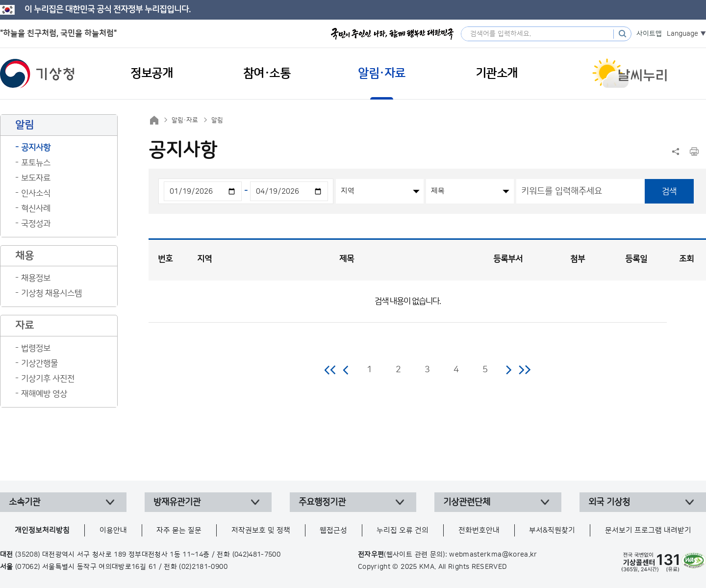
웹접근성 (333, 530)
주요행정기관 (322, 502)
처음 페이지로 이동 (331, 370)
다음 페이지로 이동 (508, 370)
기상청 (37, 74)
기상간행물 (39, 363)
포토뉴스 (36, 163)
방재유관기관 (177, 502)
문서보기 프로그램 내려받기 (648, 530)
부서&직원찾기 (552, 530)
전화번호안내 (479, 530)
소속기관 (25, 502)
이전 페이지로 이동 (346, 370)
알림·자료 (185, 120)
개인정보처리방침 (42, 530)
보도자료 (36, 178)
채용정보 (36, 278)
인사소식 (36, 193)
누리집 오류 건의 (403, 530)
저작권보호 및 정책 (261, 530)
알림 (217, 120)
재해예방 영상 (44, 394)
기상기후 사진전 (48, 379)
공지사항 (36, 148)
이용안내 (113, 530)
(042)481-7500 (257, 555)
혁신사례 (36, 208)
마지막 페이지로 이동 (524, 370)
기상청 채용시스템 (51, 293)
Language (682, 34)
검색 (669, 191)
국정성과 (36, 224)
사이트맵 (649, 34)
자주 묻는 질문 (179, 530)
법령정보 (36, 348)
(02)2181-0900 (203, 567)
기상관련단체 (467, 502)
